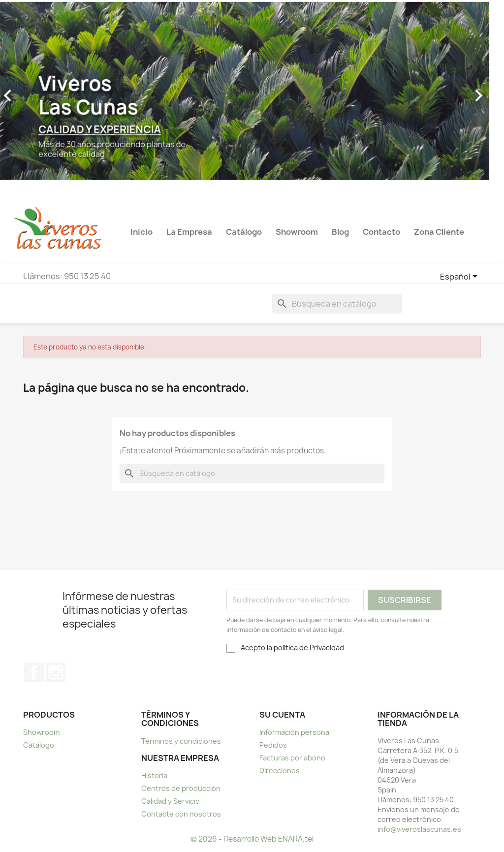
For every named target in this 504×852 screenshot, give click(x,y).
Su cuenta (282, 715)
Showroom (41, 732)
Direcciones (280, 771)
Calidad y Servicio (171, 801)
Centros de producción (181, 788)
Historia (154, 775)
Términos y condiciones (181, 741)
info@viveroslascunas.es (419, 829)
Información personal (295, 732)
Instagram (56, 672)
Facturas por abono (292, 758)
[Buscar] (337, 304)
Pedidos (273, 745)
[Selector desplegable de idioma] (460, 277)
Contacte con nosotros (181, 814)
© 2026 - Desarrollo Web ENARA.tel (252, 839)
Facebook (34, 672)
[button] (330, 91)
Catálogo (39, 745)
